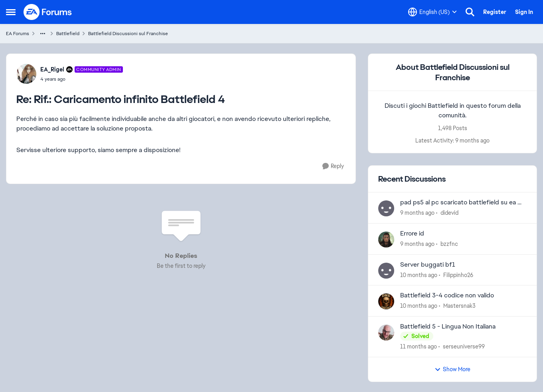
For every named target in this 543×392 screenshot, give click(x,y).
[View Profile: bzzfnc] (386, 240)
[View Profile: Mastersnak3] (386, 301)
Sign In (524, 12)
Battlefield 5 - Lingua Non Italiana (448, 327)
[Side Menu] (11, 12)
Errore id (412, 234)
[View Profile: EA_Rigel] (26, 74)
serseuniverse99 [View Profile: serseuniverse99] (464, 346)
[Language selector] (432, 12)
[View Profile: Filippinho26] (386, 271)
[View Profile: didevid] (386, 208)
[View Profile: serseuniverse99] (386, 333)
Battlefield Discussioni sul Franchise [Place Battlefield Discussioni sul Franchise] (128, 34)
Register (495, 12)
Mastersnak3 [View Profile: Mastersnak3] (459, 306)
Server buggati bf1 (428, 265)
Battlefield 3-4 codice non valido (447, 295)
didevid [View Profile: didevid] (449, 213)
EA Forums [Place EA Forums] (18, 34)
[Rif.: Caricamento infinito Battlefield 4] (82, 79)
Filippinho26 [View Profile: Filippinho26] (458, 275)
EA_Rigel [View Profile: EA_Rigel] (52, 69)
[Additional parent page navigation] (43, 34)
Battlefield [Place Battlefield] (68, 34)
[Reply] (333, 166)
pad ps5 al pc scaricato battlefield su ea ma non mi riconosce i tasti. (463, 203)
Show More (452, 369)
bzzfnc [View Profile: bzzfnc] (449, 244)
